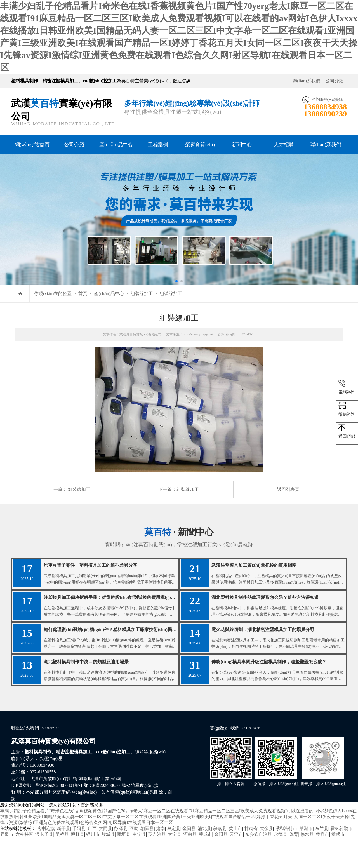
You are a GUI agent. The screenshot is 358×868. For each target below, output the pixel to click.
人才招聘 (284, 145)
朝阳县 (147, 859)
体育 (294, 865)
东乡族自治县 (258, 865)
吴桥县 (62, 865)
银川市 (93, 865)
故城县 (108, 865)
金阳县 (189, 859)
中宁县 (139, 865)
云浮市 (236, 865)
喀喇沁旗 (46, 859)
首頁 (83, 294)
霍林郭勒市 (341, 859)
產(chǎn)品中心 (116, 145)
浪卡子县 (44, 865)
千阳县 (79, 859)
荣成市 (205, 865)
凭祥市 (322, 865)
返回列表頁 (288, 489)
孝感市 (338, 865)
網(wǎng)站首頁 (32, 145)
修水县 (307, 865)
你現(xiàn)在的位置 (53, 294)
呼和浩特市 (286, 859)
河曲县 (190, 865)
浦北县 (204, 859)
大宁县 (175, 865)
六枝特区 (24, 865)
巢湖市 (306, 859)
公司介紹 (335, 81)
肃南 (161, 859)
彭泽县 (121, 859)
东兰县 (322, 859)
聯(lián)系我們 (306, 81)
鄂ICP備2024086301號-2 (107, 816)
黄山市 (235, 859)
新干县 (63, 859)
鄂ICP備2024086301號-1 (59, 816)
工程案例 (158, 145)
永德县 (281, 865)
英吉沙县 (157, 865)
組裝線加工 (142, 294)
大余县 (266, 859)
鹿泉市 (7, 865)
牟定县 (174, 859)
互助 (134, 859)
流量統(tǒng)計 (146, 816)
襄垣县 (124, 865)
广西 (92, 859)
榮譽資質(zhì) (200, 145)
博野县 (77, 865)
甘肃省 (251, 859)
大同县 (105, 859)
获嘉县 (220, 859)
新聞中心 (242, 145)
